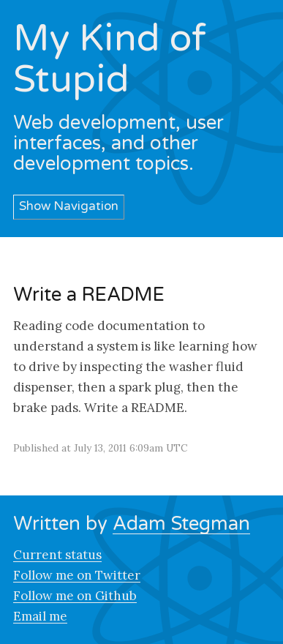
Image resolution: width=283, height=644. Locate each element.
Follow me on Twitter (77, 575)
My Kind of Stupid (110, 59)
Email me (40, 616)
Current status (57, 555)
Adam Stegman (181, 524)
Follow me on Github (75, 596)
